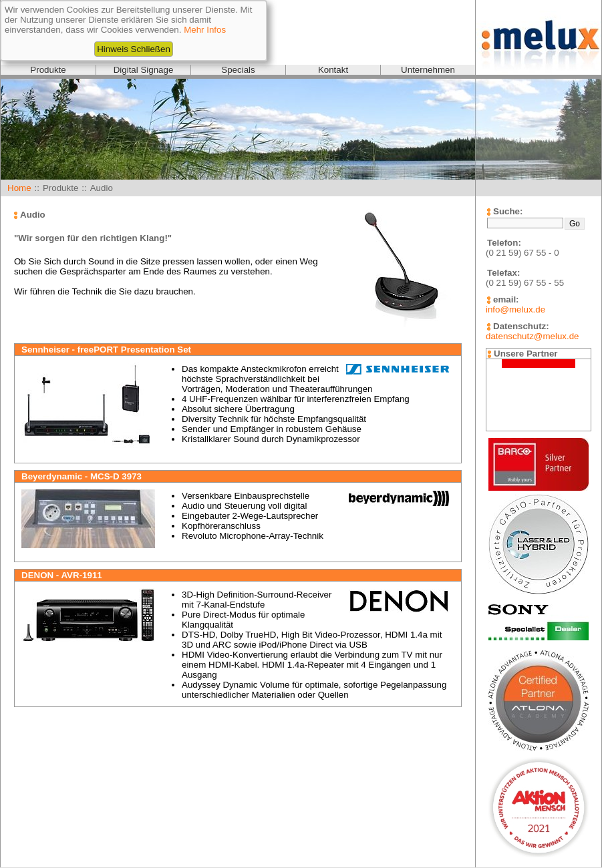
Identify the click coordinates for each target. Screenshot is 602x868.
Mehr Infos (205, 30)
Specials (238, 70)
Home (19, 188)
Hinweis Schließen (134, 49)
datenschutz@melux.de (532, 336)
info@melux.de (515, 309)
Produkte (48, 70)
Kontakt (333, 70)
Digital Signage (144, 70)
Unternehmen (428, 70)
